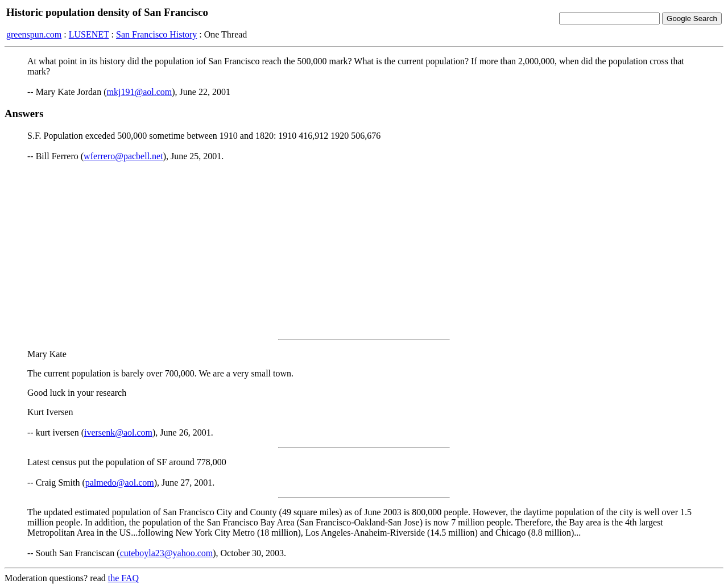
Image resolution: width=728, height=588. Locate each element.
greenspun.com (34, 34)
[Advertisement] (364, 250)
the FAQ (123, 578)
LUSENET (89, 34)
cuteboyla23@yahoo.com (167, 553)
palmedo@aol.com (120, 483)
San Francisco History (156, 34)
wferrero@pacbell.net (123, 156)
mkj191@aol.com (140, 92)
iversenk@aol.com (118, 432)
